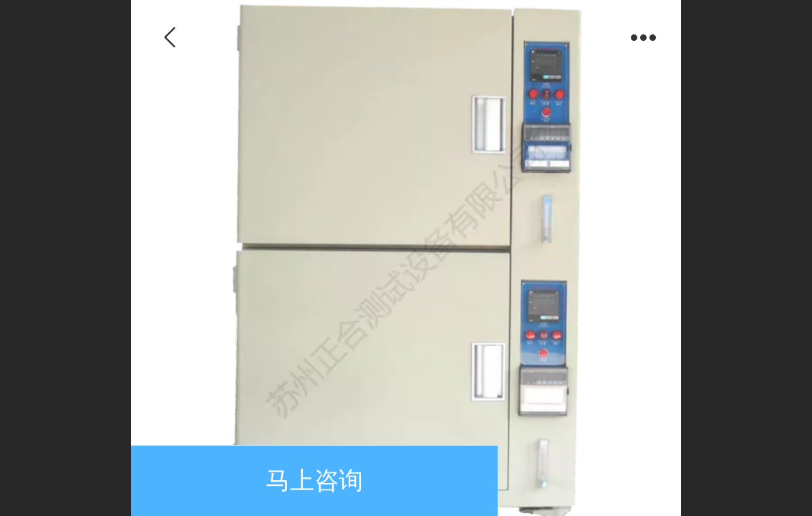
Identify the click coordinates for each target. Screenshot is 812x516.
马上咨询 (314, 481)
